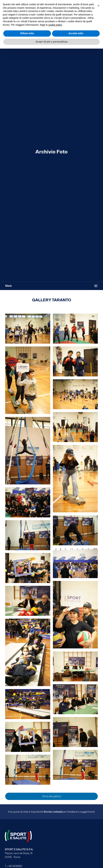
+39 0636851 (15, 866)
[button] (98, 6)
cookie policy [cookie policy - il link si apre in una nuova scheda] (55, 25)
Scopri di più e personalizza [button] (51, 42)
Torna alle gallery (52, 796)
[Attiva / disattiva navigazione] (96, 286)
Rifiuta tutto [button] (27, 33)
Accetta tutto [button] (76, 33)
